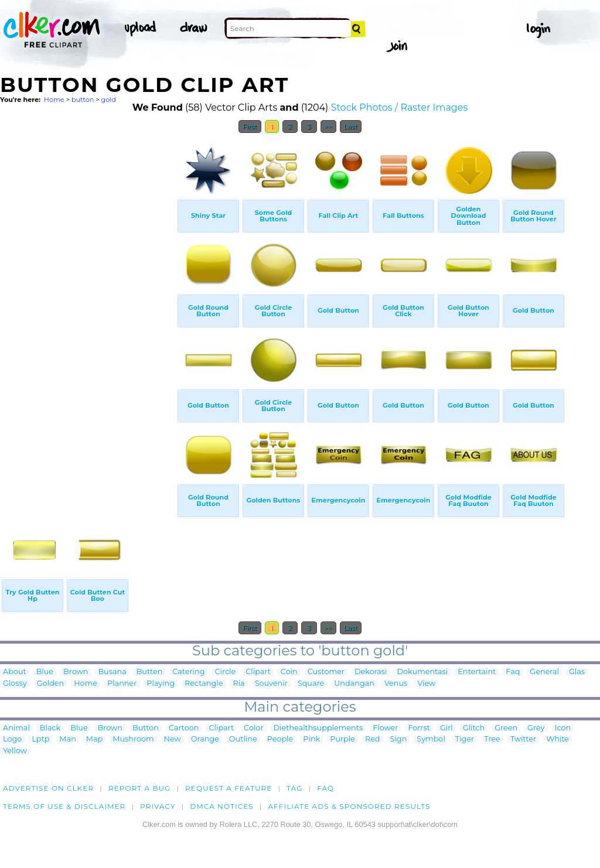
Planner (122, 684)
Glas (577, 672)
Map (94, 739)
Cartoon (184, 728)
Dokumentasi (422, 672)
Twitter (523, 739)
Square (311, 684)
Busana (112, 672)
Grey (536, 728)
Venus (396, 684)
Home (54, 100)
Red (373, 739)
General (544, 672)
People (280, 739)
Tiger (465, 739)
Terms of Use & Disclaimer (64, 806)
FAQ (325, 788)
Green (506, 728)
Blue (45, 672)
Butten (150, 672)
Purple (342, 739)
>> (328, 127)
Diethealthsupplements (318, 728)
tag (294, 788)
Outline (243, 739)
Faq (513, 672)
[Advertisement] (88, 315)
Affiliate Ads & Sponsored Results (349, 806)
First (250, 127)
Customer (326, 672)
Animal (16, 728)
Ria (238, 684)
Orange (205, 739)
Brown (76, 672)
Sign (399, 739)
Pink (311, 739)
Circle (225, 672)
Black (50, 728)
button (83, 100)
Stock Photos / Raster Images (400, 107)
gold (109, 100)
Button (146, 728)
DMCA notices (222, 806)
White (558, 739)
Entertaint (477, 672)
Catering (188, 672)
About (15, 672)
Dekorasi (371, 672)
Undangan (354, 684)
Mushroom (133, 739)
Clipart (258, 672)
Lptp (40, 739)
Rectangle (204, 684)
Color (253, 728)
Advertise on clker (48, 788)
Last (351, 127)
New (173, 739)
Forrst (419, 728)
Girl (446, 728)
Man (67, 739)
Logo (12, 739)
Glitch (474, 728)
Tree (492, 739)
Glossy (15, 684)
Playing (161, 684)
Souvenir (271, 684)
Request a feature (229, 788)
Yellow (15, 751)
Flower (385, 728)
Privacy (158, 806)
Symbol (431, 739)
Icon (563, 728)
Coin (289, 672)
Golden (50, 684)
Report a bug (140, 788)
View (426, 684)
